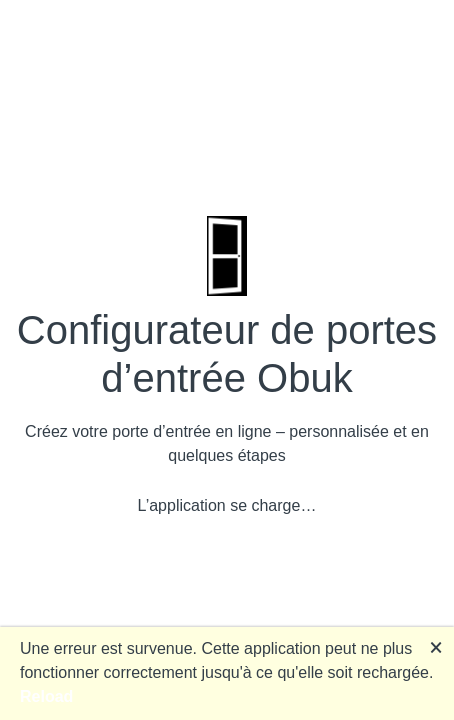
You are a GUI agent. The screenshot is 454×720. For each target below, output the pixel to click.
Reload (46, 696)
